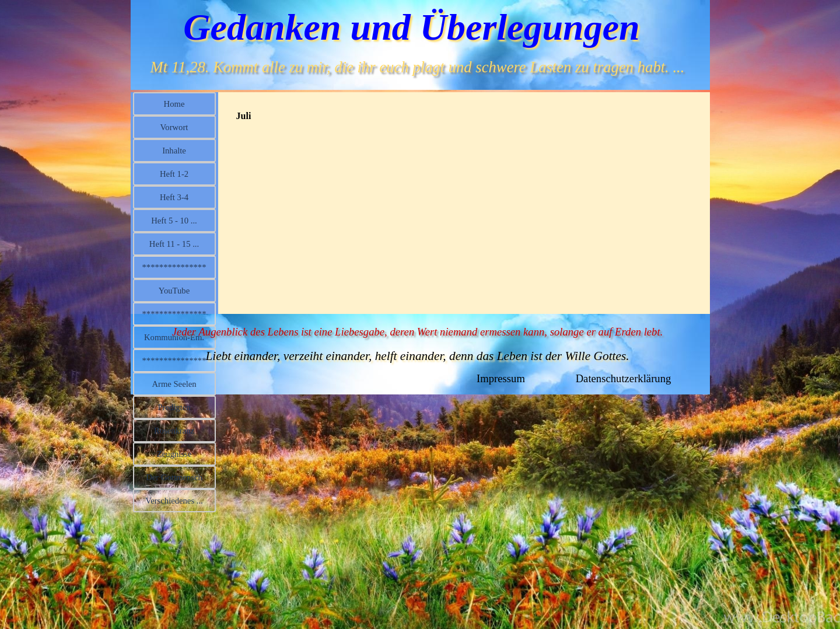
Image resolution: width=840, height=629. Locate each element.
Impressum (501, 378)
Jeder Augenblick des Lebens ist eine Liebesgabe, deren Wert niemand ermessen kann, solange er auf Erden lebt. (418, 332)
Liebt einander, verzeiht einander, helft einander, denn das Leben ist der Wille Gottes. (417, 356)
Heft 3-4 (174, 197)
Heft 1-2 (174, 174)
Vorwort (174, 127)
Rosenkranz (174, 431)
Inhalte (174, 151)
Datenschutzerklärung (624, 378)
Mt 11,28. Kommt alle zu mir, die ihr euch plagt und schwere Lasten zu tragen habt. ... (418, 67)
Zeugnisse (174, 454)
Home (174, 104)
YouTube (174, 291)
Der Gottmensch (174, 477)
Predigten (174, 407)
